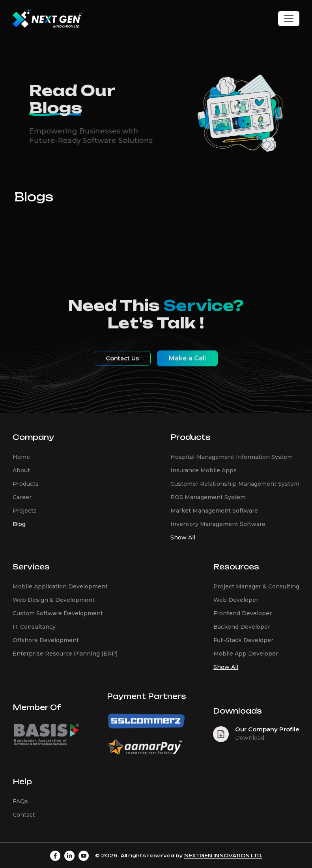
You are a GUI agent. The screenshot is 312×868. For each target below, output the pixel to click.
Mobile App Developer (246, 654)
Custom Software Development (58, 613)
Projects (25, 511)
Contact (24, 815)
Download (250, 738)
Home (21, 457)
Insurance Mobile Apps (204, 470)
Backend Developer (242, 627)
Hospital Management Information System (232, 457)
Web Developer (236, 600)
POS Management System (208, 497)
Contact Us (122, 365)
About (21, 470)
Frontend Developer (243, 613)
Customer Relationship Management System (235, 484)
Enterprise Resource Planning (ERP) (65, 654)
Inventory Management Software (218, 524)
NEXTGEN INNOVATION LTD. (223, 856)
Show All (183, 537)
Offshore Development (46, 640)
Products (26, 484)
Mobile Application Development (60, 586)
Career (22, 497)
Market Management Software (214, 511)
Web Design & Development (54, 600)
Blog (19, 524)
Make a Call (187, 365)
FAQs (20, 801)
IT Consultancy (34, 627)
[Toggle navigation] (289, 19)
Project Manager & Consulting (256, 586)
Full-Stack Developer (243, 640)
